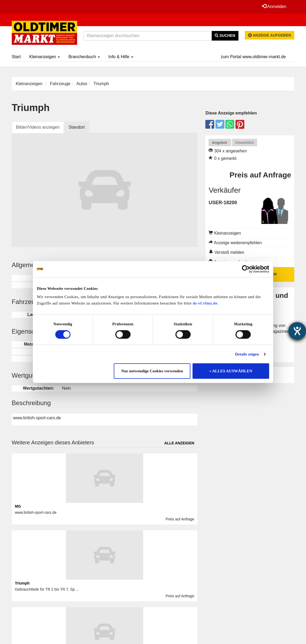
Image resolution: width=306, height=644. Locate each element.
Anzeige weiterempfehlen (235, 243)
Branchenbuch (84, 57)
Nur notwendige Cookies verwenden (152, 371)
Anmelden (274, 6)
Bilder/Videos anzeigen (38, 127)
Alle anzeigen (179, 443)
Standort (77, 127)
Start (16, 57)
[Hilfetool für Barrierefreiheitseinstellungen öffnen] (297, 331)
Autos (82, 84)
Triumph (22, 583)
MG (18, 506)
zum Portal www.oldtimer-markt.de (253, 57)
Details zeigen (247, 354)
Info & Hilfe (121, 57)
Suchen (225, 35)
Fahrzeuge (60, 84)
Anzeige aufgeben (270, 35)
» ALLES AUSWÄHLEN (231, 371)
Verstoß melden (227, 252)
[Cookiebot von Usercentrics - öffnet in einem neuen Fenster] (246, 269)
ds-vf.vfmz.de (205, 303)
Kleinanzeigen (44, 57)
